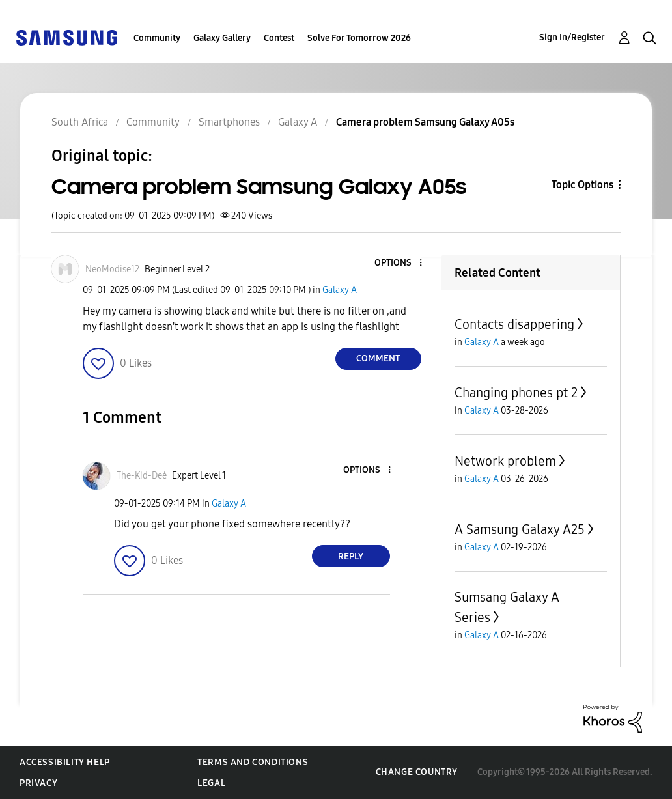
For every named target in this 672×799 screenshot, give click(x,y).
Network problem (505, 461)
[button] (399, 263)
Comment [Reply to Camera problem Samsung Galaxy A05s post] (378, 358)
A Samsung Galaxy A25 (520, 529)
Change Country (417, 772)
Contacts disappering (514, 324)
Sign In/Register (572, 37)
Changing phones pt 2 (516, 393)
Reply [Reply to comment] (351, 556)
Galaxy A (340, 290)
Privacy (38, 783)
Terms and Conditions (253, 762)
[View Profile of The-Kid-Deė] (142, 476)
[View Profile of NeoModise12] (112, 269)
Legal (211, 783)
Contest (279, 38)
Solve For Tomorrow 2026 (359, 38)
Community (157, 38)
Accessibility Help (65, 762)
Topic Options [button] (582, 185)
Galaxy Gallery (222, 38)
